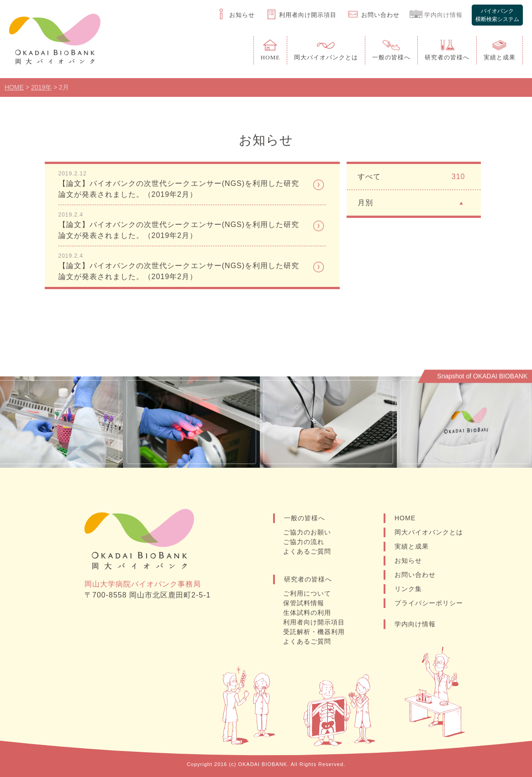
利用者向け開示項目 (314, 622)
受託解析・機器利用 (314, 632)
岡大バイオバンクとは (429, 532)
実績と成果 (412, 546)
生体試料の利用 (308, 613)
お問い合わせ (415, 575)
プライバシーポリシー (429, 603)
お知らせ (408, 560)
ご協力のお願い (308, 532)
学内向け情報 (415, 624)
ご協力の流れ (304, 542)
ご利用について (308, 593)
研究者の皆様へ (308, 579)
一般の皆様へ (305, 518)
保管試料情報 (304, 603)
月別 (411, 202)
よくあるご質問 (308, 551)
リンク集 (408, 589)
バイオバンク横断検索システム (497, 15)
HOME (405, 518)
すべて (411, 177)
